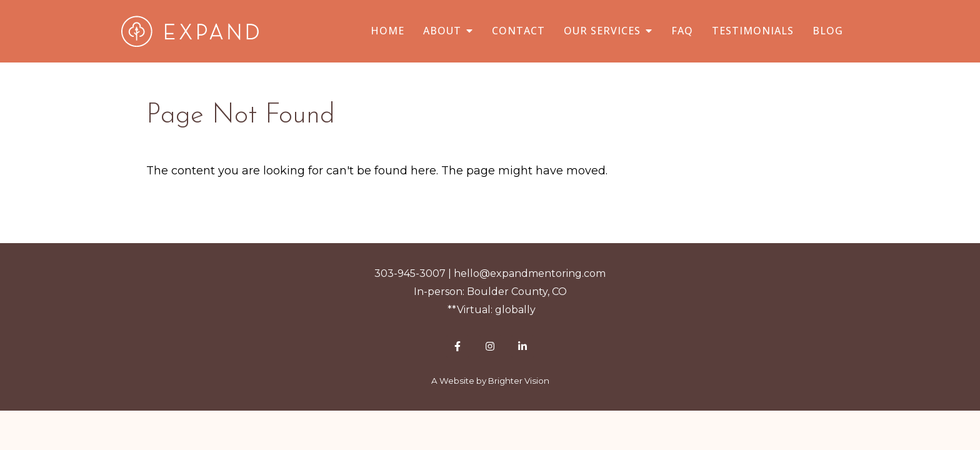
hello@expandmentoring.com (530, 273)
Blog (828, 31)
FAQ (682, 31)
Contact (518, 31)
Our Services (602, 31)
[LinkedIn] (522, 346)
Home (387, 31)
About (442, 31)
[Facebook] (457, 346)
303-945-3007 (410, 273)
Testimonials (753, 31)
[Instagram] (490, 346)
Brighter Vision (519, 381)
